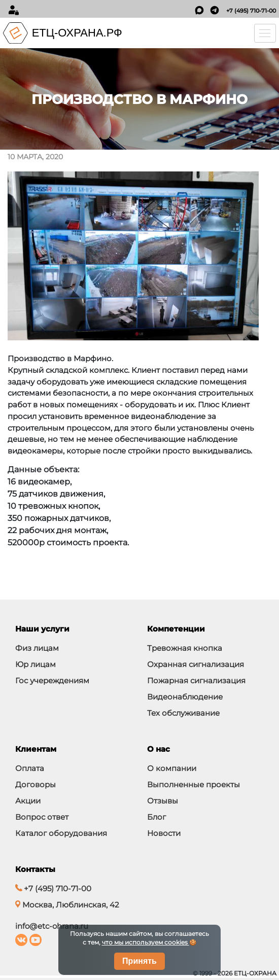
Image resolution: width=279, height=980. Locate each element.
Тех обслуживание (183, 713)
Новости (164, 833)
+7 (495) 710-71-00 (251, 11)
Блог (156, 817)
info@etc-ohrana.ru (52, 926)
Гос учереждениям (52, 680)
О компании (172, 768)
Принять (139, 961)
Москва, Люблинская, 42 (67, 905)
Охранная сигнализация (196, 664)
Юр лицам (36, 664)
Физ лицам (37, 648)
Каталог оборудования (61, 833)
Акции (28, 801)
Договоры (36, 784)
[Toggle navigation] (265, 33)
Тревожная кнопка (185, 648)
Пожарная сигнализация (196, 680)
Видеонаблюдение (185, 697)
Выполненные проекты (194, 784)
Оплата (30, 768)
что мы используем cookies (146, 942)
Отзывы (163, 801)
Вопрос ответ (42, 817)
